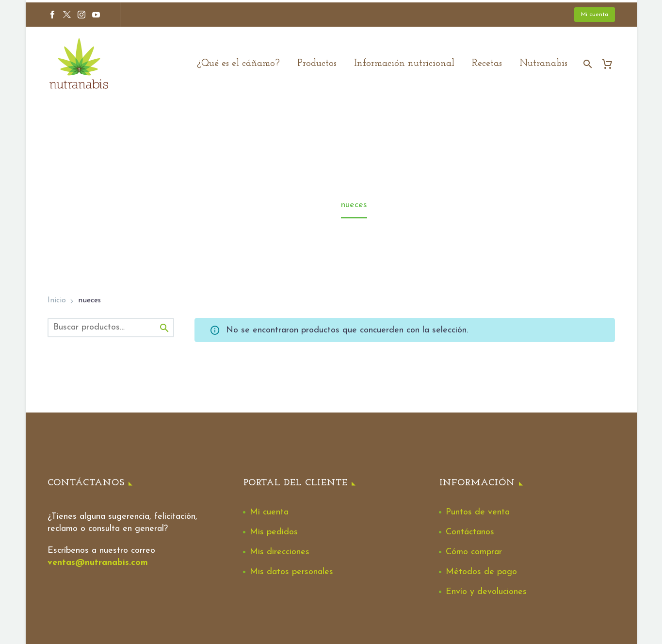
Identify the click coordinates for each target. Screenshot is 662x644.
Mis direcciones (280, 552)
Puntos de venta (478, 512)
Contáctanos (470, 532)
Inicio (57, 300)
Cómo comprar (474, 552)
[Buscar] (587, 64)
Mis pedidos (274, 532)
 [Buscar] (164, 328)
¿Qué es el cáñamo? (238, 64)
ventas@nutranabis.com (98, 563)
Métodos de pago (481, 572)
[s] (111, 328)
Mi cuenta (595, 15)
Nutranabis (543, 64)
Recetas (487, 64)
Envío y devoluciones (486, 592)
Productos (317, 64)
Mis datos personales (291, 572)
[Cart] (611, 64)
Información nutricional (404, 64)
